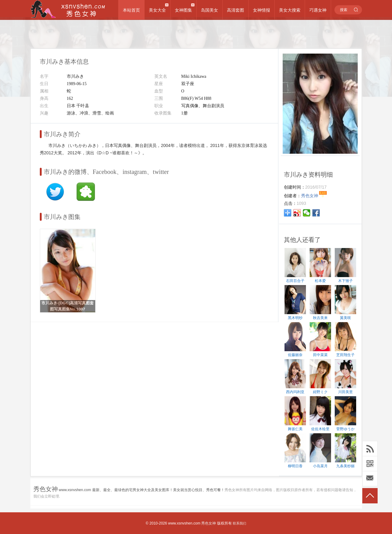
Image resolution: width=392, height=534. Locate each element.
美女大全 (157, 10)
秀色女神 (209, 523)
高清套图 (236, 10)
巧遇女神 (318, 10)
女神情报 (262, 10)
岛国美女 (209, 10)
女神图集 (183, 10)
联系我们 (239, 523)
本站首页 (131, 10)
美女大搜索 (290, 10)
